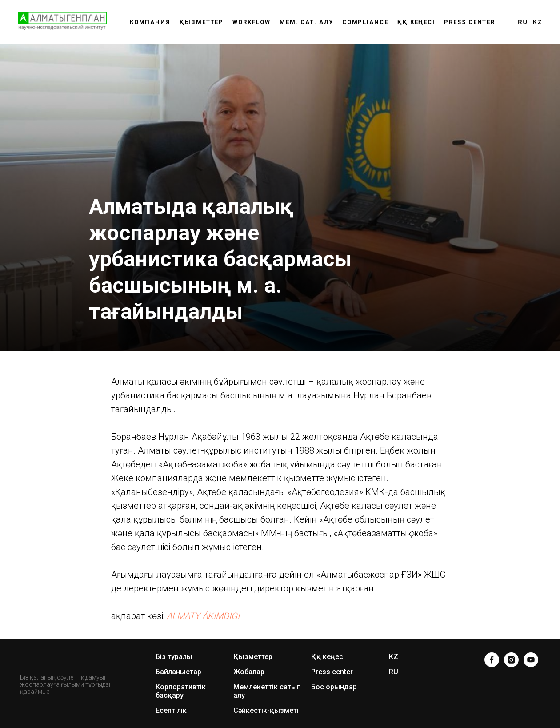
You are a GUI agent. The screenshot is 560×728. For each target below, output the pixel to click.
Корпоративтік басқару (181, 691)
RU (523, 22)
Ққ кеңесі (328, 657)
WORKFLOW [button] (251, 22)
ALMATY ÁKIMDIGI (203, 616)
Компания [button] (150, 22)
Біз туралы (174, 657)
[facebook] (492, 660)
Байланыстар (178, 672)
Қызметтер (202, 22)
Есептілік (171, 710)
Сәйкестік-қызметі (266, 710)
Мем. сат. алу (306, 22)
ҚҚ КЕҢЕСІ (416, 22)
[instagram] (511, 660)
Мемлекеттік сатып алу (267, 691)
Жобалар (249, 672)
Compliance (365, 22)
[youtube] (531, 660)
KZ (538, 22)
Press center (470, 22)
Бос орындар (334, 687)
